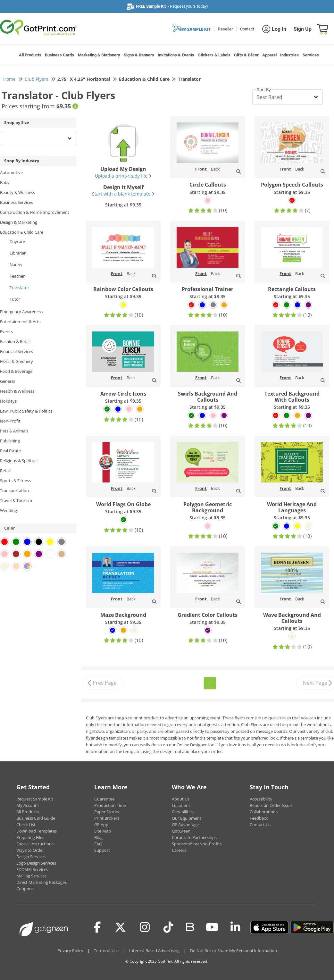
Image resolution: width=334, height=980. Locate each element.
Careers (179, 850)
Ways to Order (30, 850)
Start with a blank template (123, 194)
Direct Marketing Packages (42, 882)
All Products (30, 55)
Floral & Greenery (17, 361)
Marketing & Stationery (99, 55)
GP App (101, 825)
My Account (28, 805)
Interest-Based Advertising (154, 951)
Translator (19, 288)
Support (102, 850)
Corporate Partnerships (194, 837)
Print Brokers (107, 818)
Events (6, 331)
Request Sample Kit (35, 799)
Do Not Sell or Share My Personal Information (234, 951)
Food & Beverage (16, 371)
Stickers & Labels (214, 55)
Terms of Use (106, 951)
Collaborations (264, 812)
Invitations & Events (176, 55)
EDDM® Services (32, 869)
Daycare (17, 241)
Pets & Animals (14, 431)
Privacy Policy (70, 951)
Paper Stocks (107, 812)
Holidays (8, 401)
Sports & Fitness (15, 481)
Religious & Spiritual (19, 461)
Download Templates (37, 831)
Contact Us (260, 825)
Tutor (15, 299)
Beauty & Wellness (17, 192)
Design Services (31, 857)
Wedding (8, 510)
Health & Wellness (17, 391)
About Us (181, 799)
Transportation (14, 490)
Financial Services (17, 351)
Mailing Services (31, 876)
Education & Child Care (22, 232)
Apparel (269, 55)
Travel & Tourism (16, 500)
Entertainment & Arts (20, 322)
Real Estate (10, 451)
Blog (98, 837)
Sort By (264, 89)
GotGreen (181, 831)
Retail (5, 471)
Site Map (103, 831)
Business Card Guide (36, 818)
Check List (26, 825)
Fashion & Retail (15, 341)
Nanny (16, 264)
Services (311, 55)
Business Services (17, 202)
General (7, 381)
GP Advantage (185, 825)
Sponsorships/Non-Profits (197, 844)
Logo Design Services (36, 863)
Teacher (17, 276)
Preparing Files (30, 837)
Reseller (225, 29)
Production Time (110, 805)
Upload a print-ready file (123, 176)
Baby (5, 182)
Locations (181, 805)
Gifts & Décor (246, 55)
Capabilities (183, 812)
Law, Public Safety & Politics (26, 411)
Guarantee (104, 799)
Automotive (11, 172)
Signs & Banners (139, 55)
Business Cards (59, 55)
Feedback (259, 818)
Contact (247, 29)
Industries (289, 55)
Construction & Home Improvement (35, 212)
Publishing (10, 441)
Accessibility (261, 799)
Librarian (18, 253)
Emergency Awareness (21, 312)
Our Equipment (187, 818)
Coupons (25, 889)
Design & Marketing (19, 222)
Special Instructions (35, 844)
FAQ (98, 844)
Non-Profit (10, 421)
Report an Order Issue (271, 805)
